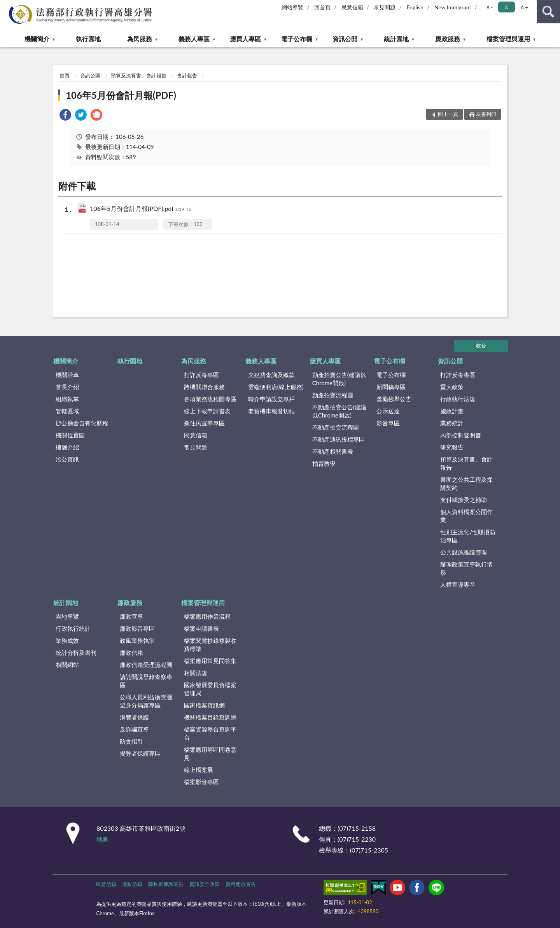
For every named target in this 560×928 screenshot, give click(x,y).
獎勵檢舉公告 (394, 399)
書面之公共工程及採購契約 (466, 483)
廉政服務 (448, 39)
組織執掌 (67, 399)
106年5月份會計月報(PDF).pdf (141, 209)
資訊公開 (345, 39)
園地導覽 (67, 616)
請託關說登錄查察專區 (146, 681)
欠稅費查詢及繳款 (271, 375)
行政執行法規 (458, 399)
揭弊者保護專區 (140, 753)
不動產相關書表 (333, 451)
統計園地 (396, 39)
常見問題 (385, 7)
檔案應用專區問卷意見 (210, 753)
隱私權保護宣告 (166, 884)
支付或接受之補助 (464, 500)
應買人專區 (245, 39)
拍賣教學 (324, 463)
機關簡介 (37, 39)
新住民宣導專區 (204, 423)
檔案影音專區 (201, 782)
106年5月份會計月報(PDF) (121, 95)
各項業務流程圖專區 (210, 399)
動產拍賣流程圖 (333, 395)
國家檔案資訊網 (204, 705)
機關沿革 (67, 375)
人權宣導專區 (458, 584)
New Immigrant (453, 7)
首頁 (65, 75)
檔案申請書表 (201, 628)
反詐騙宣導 (134, 729)
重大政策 (452, 387)
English (415, 7)
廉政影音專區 (137, 628)
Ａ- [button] (489, 7)
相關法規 (196, 673)
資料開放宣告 (241, 884)
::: (6, 6)
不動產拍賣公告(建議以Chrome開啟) (339, 411)
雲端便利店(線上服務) (276, 387)
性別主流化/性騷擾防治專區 (468, 536)
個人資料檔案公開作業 (466, 516)
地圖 (103, 839)
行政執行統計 (73, 628)
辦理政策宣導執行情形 (466, 568)
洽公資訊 (67, 459)
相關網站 (67, 665)
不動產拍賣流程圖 (336, 427)
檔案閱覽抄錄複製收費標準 (210, 645)
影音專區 (388, 423)
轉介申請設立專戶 (271, 399)
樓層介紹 (67, 447)
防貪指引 (131, 741)
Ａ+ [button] (524, 7)
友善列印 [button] (486, 114)
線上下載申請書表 (207, 411)
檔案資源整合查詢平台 (210, 733)
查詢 (548, 12)
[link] (65, 116)
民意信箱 (352, 7)
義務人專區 (194, 39)
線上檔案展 (199, 770)
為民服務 (140, 39)
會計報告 (187, 75)
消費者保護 (134, 717)
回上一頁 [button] (448, 114)
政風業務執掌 (137, 640)
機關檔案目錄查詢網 (210, 717)
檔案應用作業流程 (207, 616)
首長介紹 (67, 387)
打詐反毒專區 (201, 375)
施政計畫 (452, 411)
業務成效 (67, 640)
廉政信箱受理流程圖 (146, 665)
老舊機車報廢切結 (271, 411)
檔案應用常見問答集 (210, 661)
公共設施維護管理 (464, 552)
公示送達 (388, 411)
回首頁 (322, 7)
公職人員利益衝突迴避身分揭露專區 (146, 701)
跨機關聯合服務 (204, 387)
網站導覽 (292, 7)
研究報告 (452, 447)
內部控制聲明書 (461, 435)
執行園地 (88, 39)
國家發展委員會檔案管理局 (210, 689)
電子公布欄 (297, 39)
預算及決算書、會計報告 (139, 75)
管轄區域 (67, 411)
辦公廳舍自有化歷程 (82, 423)
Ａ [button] (506, 7)
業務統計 (452, 423)
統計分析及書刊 (76, 653)
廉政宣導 (131, 616)
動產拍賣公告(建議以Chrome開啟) (339, 379)
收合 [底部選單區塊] (481, 346)
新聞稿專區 (391, 387)
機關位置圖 (70, 435)
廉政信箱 (131, 653)
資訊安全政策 (205, 884)
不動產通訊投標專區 (339, 439)
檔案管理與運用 (508, 39)
